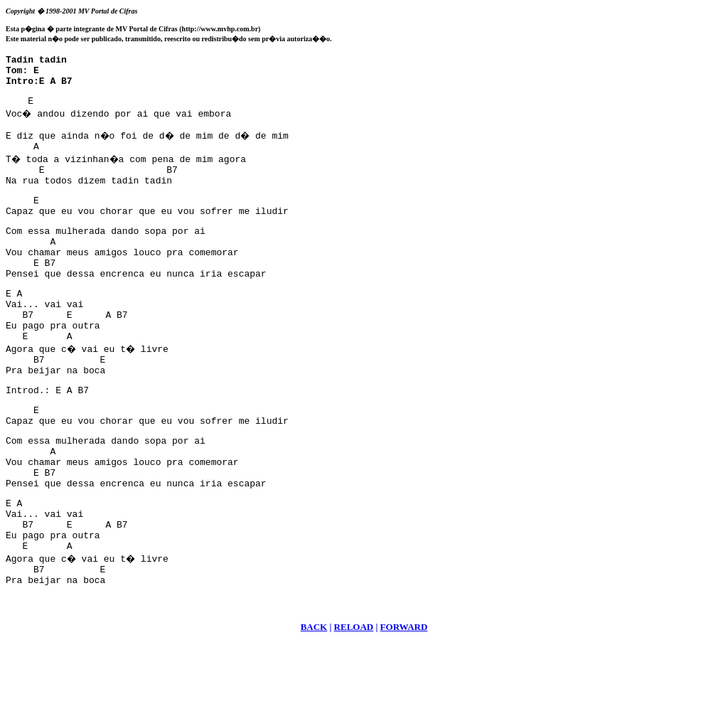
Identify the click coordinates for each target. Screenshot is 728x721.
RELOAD (354, 704)
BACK (314, 704)
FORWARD (404, 704)
